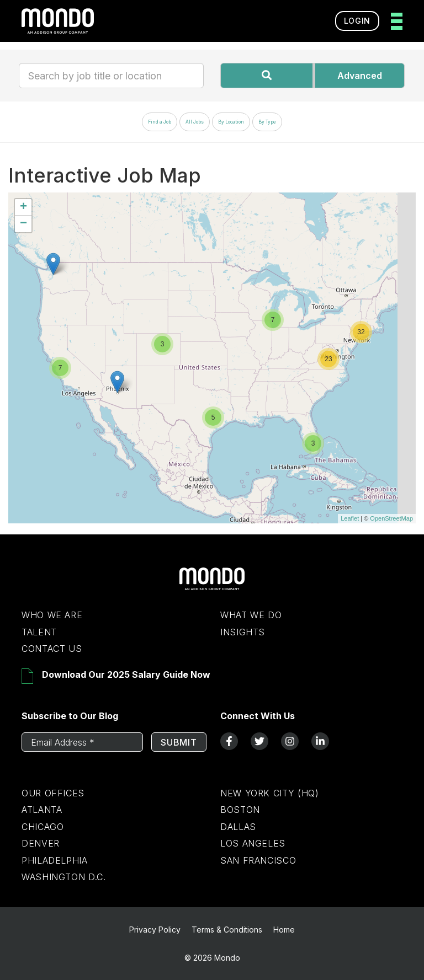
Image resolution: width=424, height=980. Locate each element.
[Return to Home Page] (212, 587)
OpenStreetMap (391, 518)
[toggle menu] (393, 21)
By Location (231, 122)
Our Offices (53, 793)
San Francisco (258, 860)
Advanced (360, 76)
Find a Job (160, 122)
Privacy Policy (155, 930)
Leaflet (350, 518)
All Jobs (195, 122)
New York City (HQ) (270, 793)
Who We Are (52, 615)
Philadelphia (55, 860)
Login (357, 21)
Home (284, 930)
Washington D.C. (64, 877)
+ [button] (23, 207)
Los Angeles (253, 843)
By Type (267, 122)
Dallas (238, 827)
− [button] (23, 224)
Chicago (43, 827)
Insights (243, 632)
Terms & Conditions (227, 930)
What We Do (251, 615)
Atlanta (42, 810)
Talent (39, 632)
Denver (41, 843)
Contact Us (52, 649)
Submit (179, 742)
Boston (240, 810)
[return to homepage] (58, 21)
